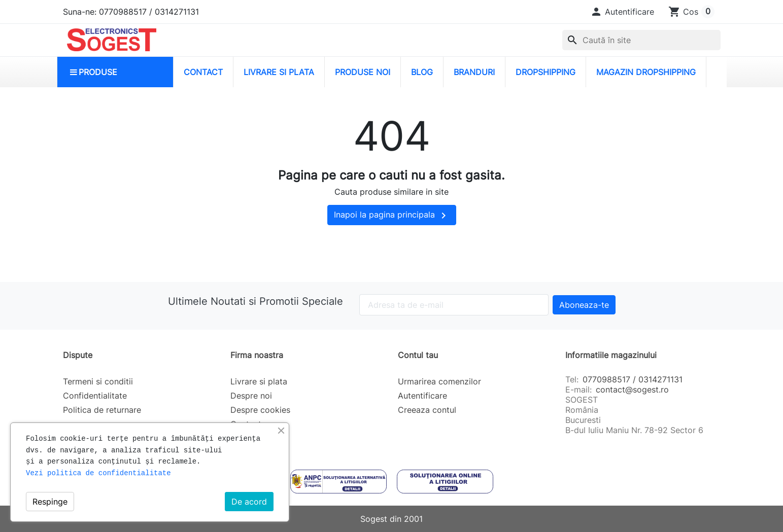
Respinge (50, 502)
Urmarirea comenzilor (439, 381)
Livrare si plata (259, 381)
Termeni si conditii (98, 381)
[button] (622, 12)
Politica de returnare (102, 410)
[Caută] (641, 40)
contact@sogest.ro (632, 389)
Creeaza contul (427, 410)
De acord (249, 502)
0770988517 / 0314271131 (633, 379)
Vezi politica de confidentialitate (98, 473)
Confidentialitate (95, 396)
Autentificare (422, 396)
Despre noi (251, 396)
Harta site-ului (258, 438)
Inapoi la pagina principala (392, 216)
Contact (246, 424)
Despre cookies (260, 410)
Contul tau (418, 355)
